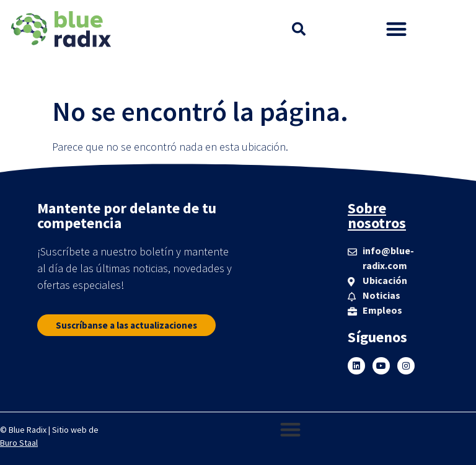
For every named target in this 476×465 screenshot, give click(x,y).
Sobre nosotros (377, 215)
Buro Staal (19, 443)
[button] (299, 29)
